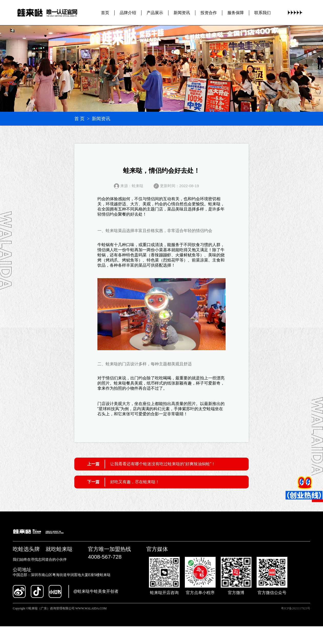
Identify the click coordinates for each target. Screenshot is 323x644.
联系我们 (263, 13)
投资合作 (209, 13)
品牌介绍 (128, 13)
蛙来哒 (214, 204)
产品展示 (155, 13)
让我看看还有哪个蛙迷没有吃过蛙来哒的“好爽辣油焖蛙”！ (163, 464)
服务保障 (236, 13)
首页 (105, 13)
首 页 (80, 119)
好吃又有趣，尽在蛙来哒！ (135, 482)
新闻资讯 (182, 13)
